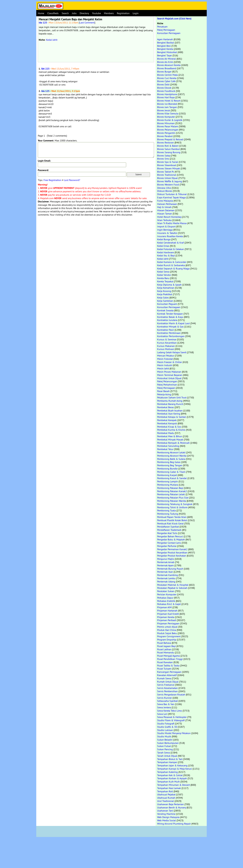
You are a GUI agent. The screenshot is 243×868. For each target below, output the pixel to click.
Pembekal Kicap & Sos (169, 427)
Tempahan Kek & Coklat (170, 775)
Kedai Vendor (164, 275)
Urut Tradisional (166, 801)
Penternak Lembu (166, 578)
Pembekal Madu (166, 433)
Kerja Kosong (164, 291)
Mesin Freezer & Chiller (170, 362)
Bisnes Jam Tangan (167, 107)
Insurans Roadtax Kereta (170, 236)
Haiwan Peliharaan (167, 204)
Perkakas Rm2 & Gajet (169, 604)
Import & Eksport (166, 226)
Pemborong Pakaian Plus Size (173, 498)
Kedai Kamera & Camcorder (172, 262)
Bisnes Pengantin (166, 133)
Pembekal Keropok (167, 423)
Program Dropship (167, 640)
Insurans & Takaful (167, 233)
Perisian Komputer (167, 594)
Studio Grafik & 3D (167, 727)
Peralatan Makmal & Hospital (173, 585)
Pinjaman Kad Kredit (168, 614)
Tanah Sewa (163, 753)
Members (109, 13)
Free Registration (52, 180)
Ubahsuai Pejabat (166, 794)
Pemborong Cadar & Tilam (171, 472)
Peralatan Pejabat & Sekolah (172, 588)
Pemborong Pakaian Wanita (172, 501)
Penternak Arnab (166, 562)
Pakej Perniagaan (166, 30)
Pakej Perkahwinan (167, 385)
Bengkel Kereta (165, 49)
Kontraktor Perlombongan (171, 336)
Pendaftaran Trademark (169, 530)
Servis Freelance (166, 685)
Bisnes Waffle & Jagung (170, 181)
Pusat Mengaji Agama (168, 656)
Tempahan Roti (165, 791)
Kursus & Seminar (167, 339)
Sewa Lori (162, 714)
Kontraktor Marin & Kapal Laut (173, 323)
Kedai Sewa (163, 272)
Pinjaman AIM (164, 607)
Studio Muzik (164, 736)
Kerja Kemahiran (166, 288)
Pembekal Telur (165, 449)
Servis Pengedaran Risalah (171, 694)
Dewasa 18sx (164, 188)
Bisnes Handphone (167, 94)
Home (41, 13)
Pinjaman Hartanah (167, 611)
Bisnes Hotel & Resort (169, 101)
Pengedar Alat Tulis (167, 533)
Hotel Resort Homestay (169, 217)
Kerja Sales (163, 298)
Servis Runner (165, 698)
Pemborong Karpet (167, 475)
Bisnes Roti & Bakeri (168, 146)
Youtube (96, 13)
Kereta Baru (163, 278)
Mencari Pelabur (166, 356)
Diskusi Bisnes (165, 191)
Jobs (74, 13)
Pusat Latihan (164, 649)
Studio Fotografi (166, 724)
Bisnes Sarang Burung (169, 152)
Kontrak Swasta (165, 310)
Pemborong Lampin (168, 481)
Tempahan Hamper (167, 762)
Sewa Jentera (164, 707)
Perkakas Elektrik (166, 601)
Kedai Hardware (166, 252)
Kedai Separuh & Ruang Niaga (173, 268)
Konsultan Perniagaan (169, 33)
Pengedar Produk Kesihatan (172, 556)
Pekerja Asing (164, 394)
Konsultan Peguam (167, 304)
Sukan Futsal (164, 746)
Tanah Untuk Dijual (167, 756)
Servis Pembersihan (167, 691)
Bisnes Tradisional (167, 175)
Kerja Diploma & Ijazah (169, 285)
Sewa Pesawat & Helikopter (172, 717)
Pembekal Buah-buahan (170, 410)
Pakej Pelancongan (167, 381)
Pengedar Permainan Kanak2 (172, 549)
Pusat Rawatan (165, 662)
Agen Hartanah (165, 39)
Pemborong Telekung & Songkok (175, 504)
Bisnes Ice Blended (167, 104)
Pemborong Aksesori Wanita (172, 456)
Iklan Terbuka (164, 220)
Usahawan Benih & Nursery (172, 807)
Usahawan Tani (165, 811)
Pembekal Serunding (168, 446)
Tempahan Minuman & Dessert (173, 785)
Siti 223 (45, 69)
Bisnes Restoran (166, 142)
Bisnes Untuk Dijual (167, 178)
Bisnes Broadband (167, 68)
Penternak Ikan (165, 572)
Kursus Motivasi (166, 349)
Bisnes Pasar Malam (168, 126)
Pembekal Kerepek (167, 420)
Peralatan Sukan (166, 591)
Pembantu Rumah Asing (170, 401)
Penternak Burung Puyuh (170, 569)
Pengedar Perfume (167, 546)
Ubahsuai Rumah (166, 798)
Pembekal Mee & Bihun (170, 436)
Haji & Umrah (164, 207)
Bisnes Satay (164, 156)
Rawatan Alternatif (167, 675)
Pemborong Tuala (166, 510)
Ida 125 (43, 23)
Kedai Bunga (164, 239)
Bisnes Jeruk (164, 110)
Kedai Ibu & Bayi (166, 255)
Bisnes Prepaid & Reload (170, 139)
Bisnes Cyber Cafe (166, 81)
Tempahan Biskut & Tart (170, 759)
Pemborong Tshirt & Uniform (172, 507)
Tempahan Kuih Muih (168, 782)
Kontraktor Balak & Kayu (170, 317)
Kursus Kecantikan (167, 343)
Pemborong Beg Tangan (170, 465)
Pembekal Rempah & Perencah (173, 443)
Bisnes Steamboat (167, 165)
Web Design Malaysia (168, 817)
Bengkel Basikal (166, 43)
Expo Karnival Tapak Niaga (171, 197)
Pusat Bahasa (164, 643)
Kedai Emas (163, 246)
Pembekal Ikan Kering (169, 414)
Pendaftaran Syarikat (168, 527)
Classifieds (53, 13)
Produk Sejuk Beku (167, 633)
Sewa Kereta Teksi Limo (170, 711)
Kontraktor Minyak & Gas (170, 327)
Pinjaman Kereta (166, 617)
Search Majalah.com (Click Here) (174, 19)
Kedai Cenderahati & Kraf (170, 243)
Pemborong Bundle (167, 469)
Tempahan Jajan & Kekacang (172, 765)
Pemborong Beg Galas (169, 462)
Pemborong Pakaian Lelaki (171, 494)
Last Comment (87, 23)
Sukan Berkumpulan (168, 743)
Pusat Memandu (166, 652)
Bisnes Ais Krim (165, 62)
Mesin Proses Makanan (169, 372)
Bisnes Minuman (166, 123)
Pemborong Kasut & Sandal (172, 478)
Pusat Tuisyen (164, 669)
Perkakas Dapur (165, 598)
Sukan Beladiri (165, 740)
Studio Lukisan (165, 730)
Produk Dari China (167, 630)
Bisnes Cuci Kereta (167, 78)
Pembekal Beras (166, 407)
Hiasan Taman (165, 214)
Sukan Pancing (165, 749)
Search (65, 13)
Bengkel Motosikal (167, 52)
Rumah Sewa (164, 678)
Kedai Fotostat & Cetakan (171, 249)
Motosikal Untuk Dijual (169, 378)
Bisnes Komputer (166, 117)
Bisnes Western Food (168, 185)
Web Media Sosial (167, 820)
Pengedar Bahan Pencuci (170, 536)
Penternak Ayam (165, 565)
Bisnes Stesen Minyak (169, 168)
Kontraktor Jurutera (167, 320)
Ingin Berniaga (165, 230)
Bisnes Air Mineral (167, 59)
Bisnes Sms (163, 159)
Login (136, 13)
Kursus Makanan (166, 346)
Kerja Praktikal (165, 294)
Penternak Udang (166, 582)
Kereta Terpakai (165, 281)
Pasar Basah (163, 391)
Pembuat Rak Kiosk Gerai (170, 523)
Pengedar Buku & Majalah (171, 539)
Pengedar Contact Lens (169, 543)
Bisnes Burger (164, 72)
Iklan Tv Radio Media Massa (172, 223)
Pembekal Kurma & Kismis (171, 430)
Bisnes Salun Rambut (168, 149)
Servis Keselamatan (167, 688)
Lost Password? (72, 180)
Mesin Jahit (163, 368)
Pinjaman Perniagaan (168, 623)
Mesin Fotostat (165, 359)
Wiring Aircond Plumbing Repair (174, 824)
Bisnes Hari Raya (166, 97)
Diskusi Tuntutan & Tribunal (172, 194)
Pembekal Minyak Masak (170, 440)
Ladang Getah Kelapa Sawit (172, 352)
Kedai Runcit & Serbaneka (171, 265)
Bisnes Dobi (163, 84)
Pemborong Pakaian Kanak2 (172, 491)
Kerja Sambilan (165, 301)
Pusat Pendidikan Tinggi (170, 659)
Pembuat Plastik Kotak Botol (172, 520)
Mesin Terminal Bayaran (170, 375)
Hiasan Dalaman (166, 210)
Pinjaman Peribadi (167, 620)
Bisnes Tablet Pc (166, 172)
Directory (84, 13)
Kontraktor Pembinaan (169, 333)
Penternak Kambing (168, 575)
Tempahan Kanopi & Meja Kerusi (175, 769)
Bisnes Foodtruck (166, 91)
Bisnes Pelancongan (168, 130)
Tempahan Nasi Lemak (169, 788)
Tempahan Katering (167, 772)
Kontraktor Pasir (166, 330)
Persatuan (162, 27)
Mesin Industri (165, 365)
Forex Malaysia (165, 201)
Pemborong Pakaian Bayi (170, 488)
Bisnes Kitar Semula (168, 113)
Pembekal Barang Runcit (170, 404)
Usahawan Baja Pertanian (170, 804)
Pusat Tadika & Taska (168, 665)
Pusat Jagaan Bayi (166, 646)
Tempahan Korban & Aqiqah (172, 778)
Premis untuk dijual (167, 627)
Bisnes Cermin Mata (167, 75)
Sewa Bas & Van (166, 704)
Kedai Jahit (52, 40)
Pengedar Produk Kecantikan (172, 552)
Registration (123, 13)
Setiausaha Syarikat (167, 701)
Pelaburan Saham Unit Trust (172, 397)
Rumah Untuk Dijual (168, 682)
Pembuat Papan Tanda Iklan (172, 517)
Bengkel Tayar (165, 55)
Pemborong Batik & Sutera (171, 459)
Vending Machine (166, 814)
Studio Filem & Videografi (171, 720)
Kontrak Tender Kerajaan (170, 314)
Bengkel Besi (164, 46)
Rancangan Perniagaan (169, 672)
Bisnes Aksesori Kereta (169, 65)
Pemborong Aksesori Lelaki (171, 452)
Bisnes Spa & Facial (168, 162)
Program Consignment (169, 636)
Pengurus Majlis (166, 559)
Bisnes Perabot (165, 136)
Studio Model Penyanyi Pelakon (174, 733)
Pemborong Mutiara (168, 485)
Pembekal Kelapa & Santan (172, 417)
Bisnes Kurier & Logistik (170, 120)
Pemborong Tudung (168, 514)
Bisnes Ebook (164, 88)
